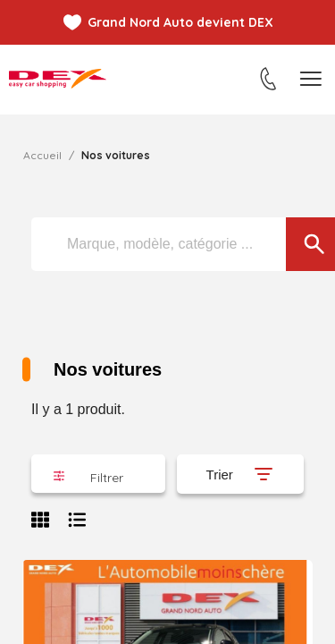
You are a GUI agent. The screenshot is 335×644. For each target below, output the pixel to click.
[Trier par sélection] (241, 474)
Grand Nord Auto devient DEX (180, 22)
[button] (98, 474)
